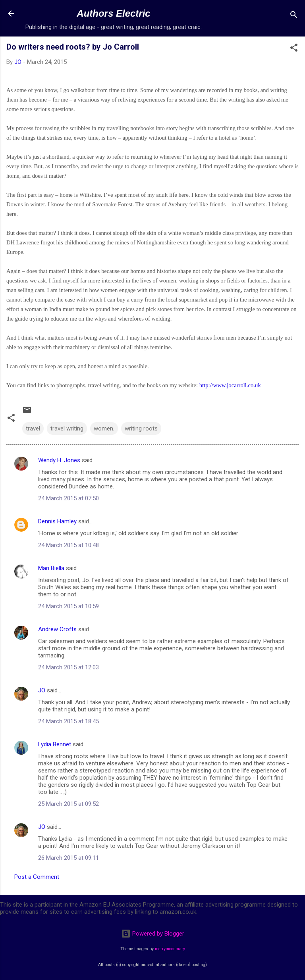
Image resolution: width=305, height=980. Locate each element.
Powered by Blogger (153, 934)
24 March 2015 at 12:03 (69, 667)
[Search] (294, 16)
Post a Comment (37, 877)
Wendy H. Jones (59, 460)
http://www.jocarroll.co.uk (230, 385)
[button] (294, 49)
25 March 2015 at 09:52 (69, 804)
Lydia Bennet (55, 744)
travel (33, 429)
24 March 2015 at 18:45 (69, 721)
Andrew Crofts (57, 629)
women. (104, 429)
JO (42, 690)
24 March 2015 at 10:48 (69, 545)
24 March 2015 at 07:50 (69, 498)
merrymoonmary (170, 949)
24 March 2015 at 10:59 (69, 606)
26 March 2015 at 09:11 (69, 858)
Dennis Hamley (57, 521)
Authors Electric (113, 13)
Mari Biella (51, 568)
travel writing (67, 429)
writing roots (141, 429)
